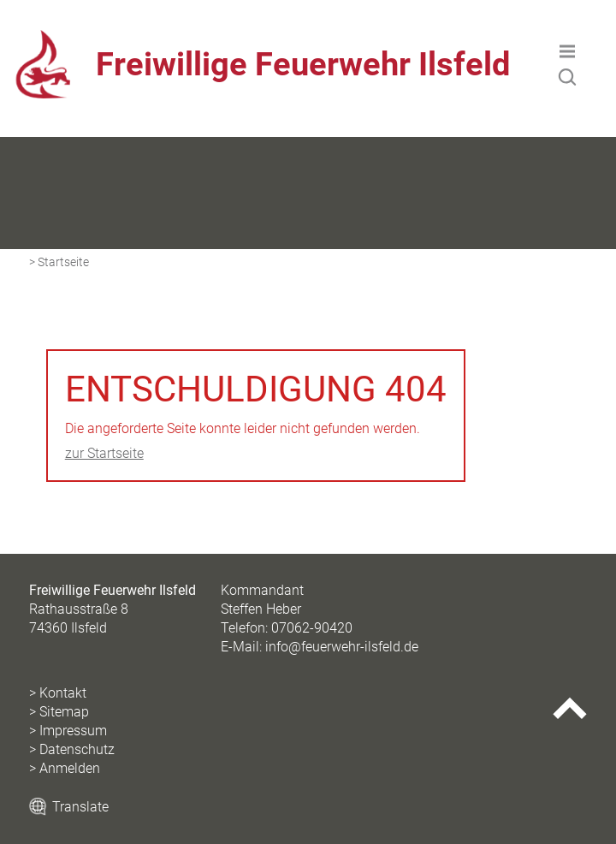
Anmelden (70, 768)
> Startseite (59, 262)
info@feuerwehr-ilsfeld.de (342, 647)
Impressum (73, 731)
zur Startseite (104, 453)
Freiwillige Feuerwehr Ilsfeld (303, 64)
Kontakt (63, 693)
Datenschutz (77, 749)
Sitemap (64, 712)
